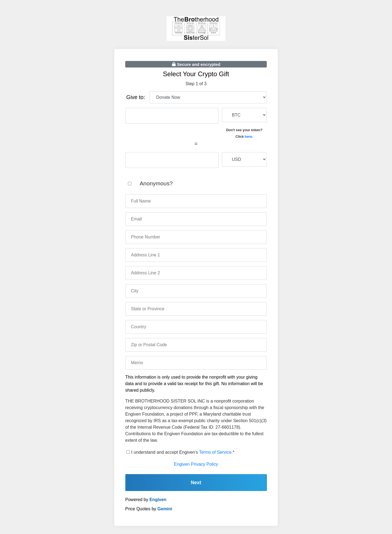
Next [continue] (196, 483)
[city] (196, 291)
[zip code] (196, 345)
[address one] (196, 255)
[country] (196, 327)
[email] (196, 219)
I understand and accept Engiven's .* (183, 452)
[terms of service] (128, 452)
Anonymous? (156, 183)
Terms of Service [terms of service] (215, 452)
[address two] (196, 273)
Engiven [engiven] (158, 500)
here (248, 136)
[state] (196, 309)
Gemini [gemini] (165, 509)
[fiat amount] (172, 160)
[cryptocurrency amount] (172, 116)
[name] (196, 201)
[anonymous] (130, 184)
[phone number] (196, 237)
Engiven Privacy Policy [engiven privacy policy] (196, 464)
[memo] (196, 363)
